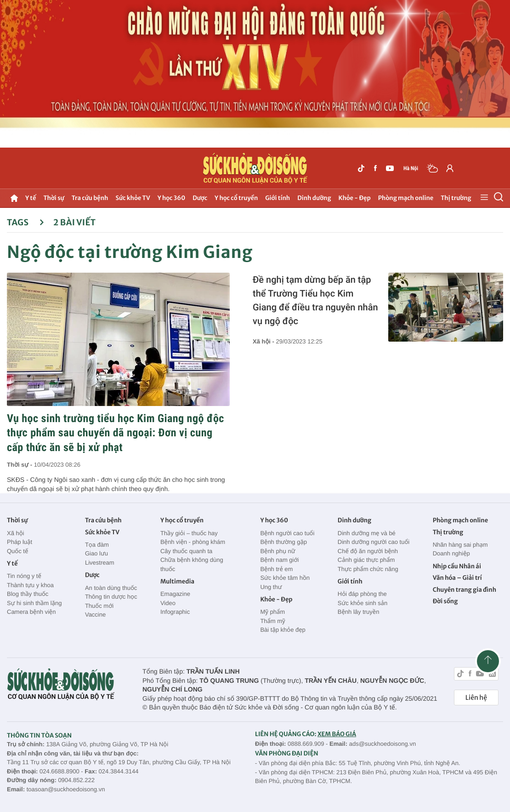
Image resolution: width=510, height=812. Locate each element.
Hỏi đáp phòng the (362, 594)
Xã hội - (264, 341)
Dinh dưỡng (314, 198)
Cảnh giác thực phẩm (366, 560)
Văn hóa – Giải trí (457, 578)
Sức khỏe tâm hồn (285, 578)
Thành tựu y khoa (30, 585)
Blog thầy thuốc (28, 594)
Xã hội (16, 533)
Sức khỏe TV (133, 198)
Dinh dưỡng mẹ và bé (367, 533)
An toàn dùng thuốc (111, 588)
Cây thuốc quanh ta (186, 551)
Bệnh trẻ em (276, 569)
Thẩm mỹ (272, 621)
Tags (25, 222)
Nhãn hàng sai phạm (460, 545)
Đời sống (445, 601)
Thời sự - (20, 465)
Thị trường (456, 198)
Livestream (100, 563)
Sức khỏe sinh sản (363, 603)
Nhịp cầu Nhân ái (457, 566)
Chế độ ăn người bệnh (368, 551)
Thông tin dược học (111, 597)
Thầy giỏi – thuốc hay (189, 533)
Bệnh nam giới (279, 560)
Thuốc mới (99, 606)
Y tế (31, 198)
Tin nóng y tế (24, 576)
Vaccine (95, 615)
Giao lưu (96, 553)
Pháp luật (20, 542)
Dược (200, 198)
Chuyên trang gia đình (465, 590)
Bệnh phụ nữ (278, 551)
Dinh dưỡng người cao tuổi (374, 542)
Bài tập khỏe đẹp (283, 630)
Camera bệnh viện (31, 612)
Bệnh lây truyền (359, 612)
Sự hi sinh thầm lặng (34, 603)
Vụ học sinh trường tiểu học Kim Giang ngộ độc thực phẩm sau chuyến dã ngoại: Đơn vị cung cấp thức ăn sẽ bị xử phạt (116, 433)
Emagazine (175, 594)
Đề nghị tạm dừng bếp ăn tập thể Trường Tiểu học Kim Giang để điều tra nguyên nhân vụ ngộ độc (315, 300)
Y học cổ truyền (236, 198)
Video (168, 603)
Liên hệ (476, 698)
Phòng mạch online (406, 198)
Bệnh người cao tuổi (287, 533)
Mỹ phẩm (272, 612)
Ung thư (271, 587)
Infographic (175, 612)
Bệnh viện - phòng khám (193, 542)
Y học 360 (172, 198)
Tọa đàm (97, 545)
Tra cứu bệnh (90, 198)
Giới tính (278, 198)
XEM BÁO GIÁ (337, 734)
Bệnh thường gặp (283, 542)
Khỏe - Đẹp (355, 198)
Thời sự (54, 198)
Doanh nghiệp (451, 553)
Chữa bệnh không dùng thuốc (192, 564)
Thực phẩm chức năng (368, 569)
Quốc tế (17, 551)
